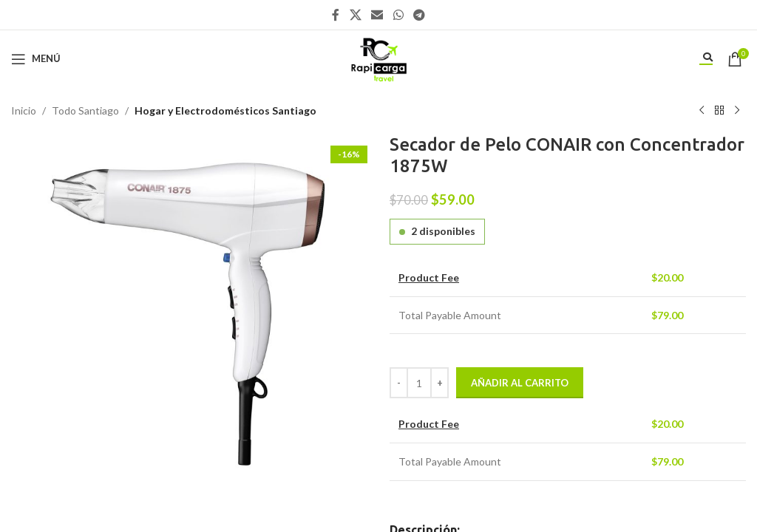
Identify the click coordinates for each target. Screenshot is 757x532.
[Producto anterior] (702, 111)
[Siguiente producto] (737, 111)
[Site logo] (378, 57)
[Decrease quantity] (399, 383)
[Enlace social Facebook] (336, 15)
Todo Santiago (85, 110)
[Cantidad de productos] (419, 383)
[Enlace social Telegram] (419, 15)
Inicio (24, 110)
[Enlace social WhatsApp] (398, 15)
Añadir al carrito (520, 383)
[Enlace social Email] (377, 15)
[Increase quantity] (439, 383)
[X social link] (355, 15)
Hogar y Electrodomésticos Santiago (225, 110)
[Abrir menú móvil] (36, 59)
